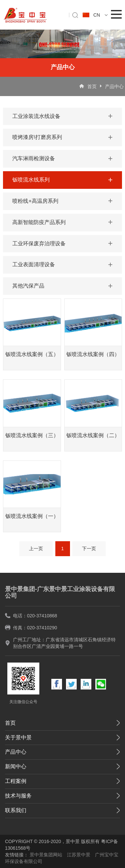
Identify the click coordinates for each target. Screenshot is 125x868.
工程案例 (16, 781)
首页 (92, 86)
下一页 (89, 549)
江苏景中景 (79, 855)
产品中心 (114, 86)
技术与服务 (18, 796)
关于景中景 (18, 738)
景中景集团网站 (46, 855)
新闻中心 (16, 766)
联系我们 (16, 810)
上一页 (36, 549)
